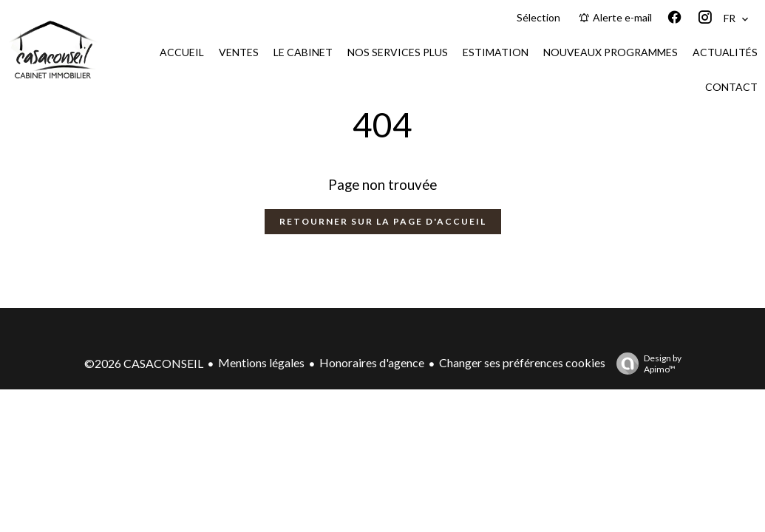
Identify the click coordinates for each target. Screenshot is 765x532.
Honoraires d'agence (372, 362)
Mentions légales (261, 362)
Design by (645, 364)
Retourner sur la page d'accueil (383, 221)
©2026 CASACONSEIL (144, 363)
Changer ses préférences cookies (522, 362)
